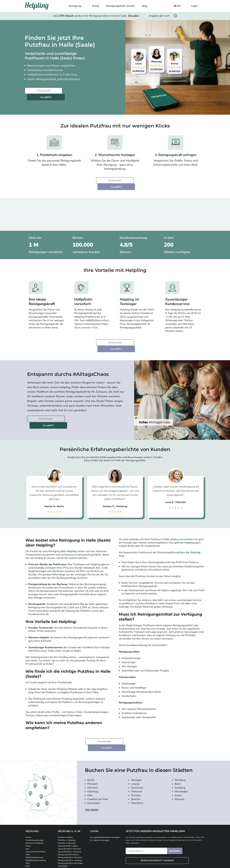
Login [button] (195, 6)
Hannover (137, 760)
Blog (145, 6)
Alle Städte (92, 778)
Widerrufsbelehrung (34, 826)
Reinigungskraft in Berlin (68, 823)
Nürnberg (180, 748)
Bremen (136, 767)
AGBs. (95, 315)
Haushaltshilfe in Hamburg (69, 820)
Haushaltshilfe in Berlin (68, 814)
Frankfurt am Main (98, 767)
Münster (180, 767)
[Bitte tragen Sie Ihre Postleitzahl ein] (43, 91)
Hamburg (93, 760)
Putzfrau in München (67, 811)
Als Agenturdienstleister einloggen (105, 806)
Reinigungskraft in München (70, 826)
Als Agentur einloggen (100, 809)
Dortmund (137, 756)
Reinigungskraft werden (121, 6)
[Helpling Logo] (37, 6)
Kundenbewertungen (35, 809)
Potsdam (92, 752)
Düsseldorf (94, 771)
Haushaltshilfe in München (69, 817)
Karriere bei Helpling (34, 811)
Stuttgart (136, 748)
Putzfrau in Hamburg (67, 809)
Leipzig (135, 752)
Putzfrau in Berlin (65, 806)
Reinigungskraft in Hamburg (70, 829)
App (27, 817)
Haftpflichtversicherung (36, 829)
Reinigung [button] (75, 6)
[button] (179, 6)
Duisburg (180, 756)
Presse (28, 806)
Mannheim (137, 771)
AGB (28, 823)
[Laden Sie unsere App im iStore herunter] (64, 845)
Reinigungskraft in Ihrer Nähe (70, 832)
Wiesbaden (181, 760)
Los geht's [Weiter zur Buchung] (83, 91)
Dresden (136, 764)
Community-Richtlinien (36, 820)
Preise (96, 6)
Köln (90, 764)
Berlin (91, 748)
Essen (178, 764)
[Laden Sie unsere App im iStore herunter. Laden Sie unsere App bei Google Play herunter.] (83, 845)
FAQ (27, 832)
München (93, 756)
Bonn (178, 752)
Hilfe (28, 834)
